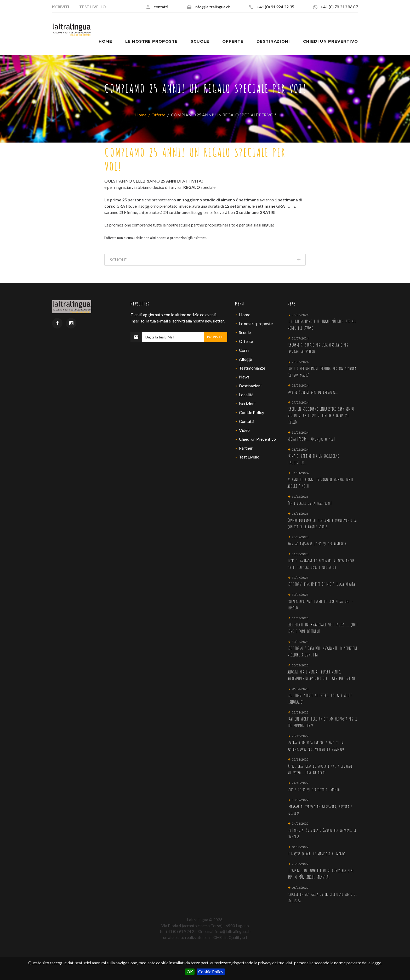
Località (246, 395)
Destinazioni (250, 386)
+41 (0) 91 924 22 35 (275, 7)
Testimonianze (252, 368)
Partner (246, 448)
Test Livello (249, 457)
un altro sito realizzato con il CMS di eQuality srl (205, 937)
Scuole (245, 332)
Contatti (247, 421)
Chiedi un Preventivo (257, 439)
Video (244, 430)
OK (190, 971)
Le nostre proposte (256, 323)
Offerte (158, 115)
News (244, 377)
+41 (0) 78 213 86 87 (339, 7)
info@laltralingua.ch (212, 7)
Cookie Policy (211, 971)
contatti (161, 7)
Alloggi (246, 359)
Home (141, 115)
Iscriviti (215, 337)
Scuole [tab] (206, 261)
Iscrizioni (247, 403)
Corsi (244, 350)
